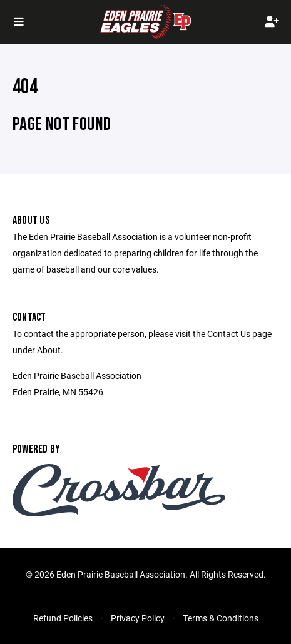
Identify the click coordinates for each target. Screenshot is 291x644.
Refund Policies (63, 618)
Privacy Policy (138, 618)
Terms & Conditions (221, 618)
